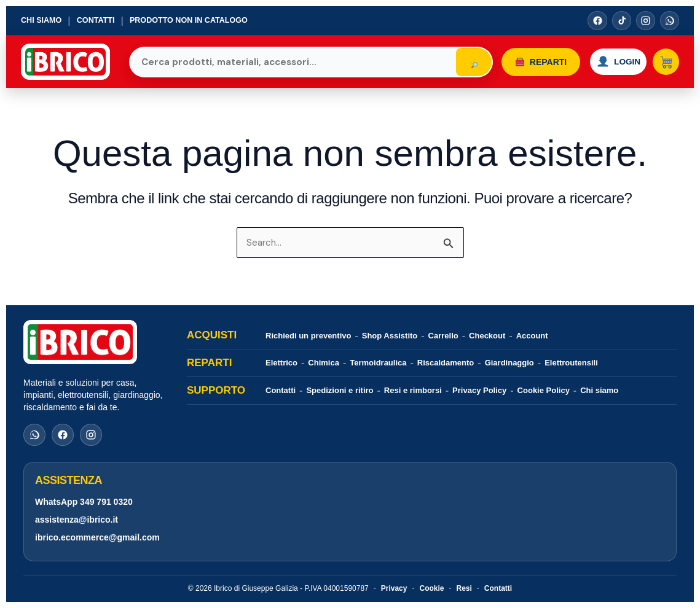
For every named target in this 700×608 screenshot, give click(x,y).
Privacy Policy (479, 390)
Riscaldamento (446, 363)
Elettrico (281, 363)
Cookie (431, 588)
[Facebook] (596, 21)
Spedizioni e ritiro (340, 390)
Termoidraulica (378, 363)
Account (532, 336)
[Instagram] (645, 21)
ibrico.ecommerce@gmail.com (97, 537)
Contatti (98, 21)
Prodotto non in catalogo (193, 21)
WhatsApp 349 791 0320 (84, 502)
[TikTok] (620, 21)
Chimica (324, 363)
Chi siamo (42, 21)
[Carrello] (665, 62)
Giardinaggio (509, 363)
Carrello (443, 336)
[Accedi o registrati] (611, 62)
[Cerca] (462, 62)
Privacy (394, 588)
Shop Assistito (390, 336)
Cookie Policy (544, 390)
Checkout (487, 336)
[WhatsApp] (669, 21)
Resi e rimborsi (413, 390)
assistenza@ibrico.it (77, 520)
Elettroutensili (571, 363)
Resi (464, 588)
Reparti (529, 62)
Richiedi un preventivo (308, 336)
